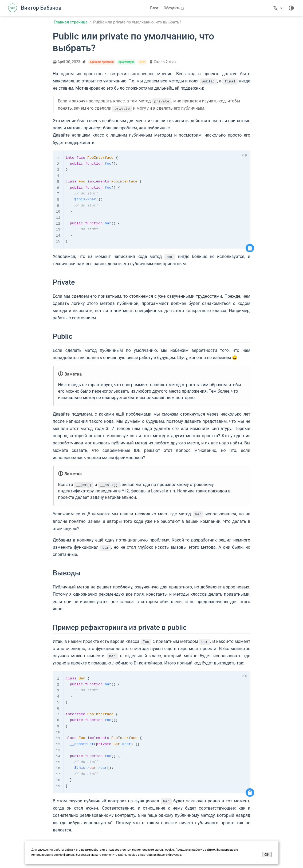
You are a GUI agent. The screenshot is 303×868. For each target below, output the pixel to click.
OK (267, 855)
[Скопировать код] (250, 248)
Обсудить (175, 8)
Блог (154, 8)
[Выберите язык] (279, 8)
